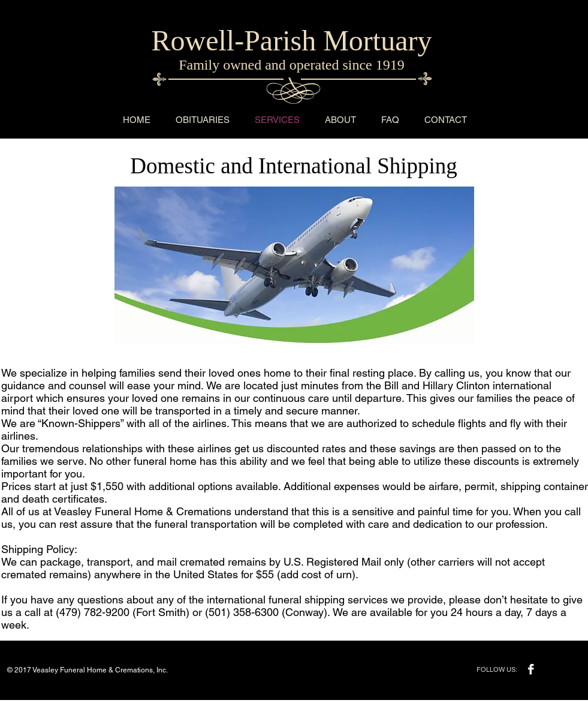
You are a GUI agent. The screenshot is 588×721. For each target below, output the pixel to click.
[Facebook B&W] (531, 669)
